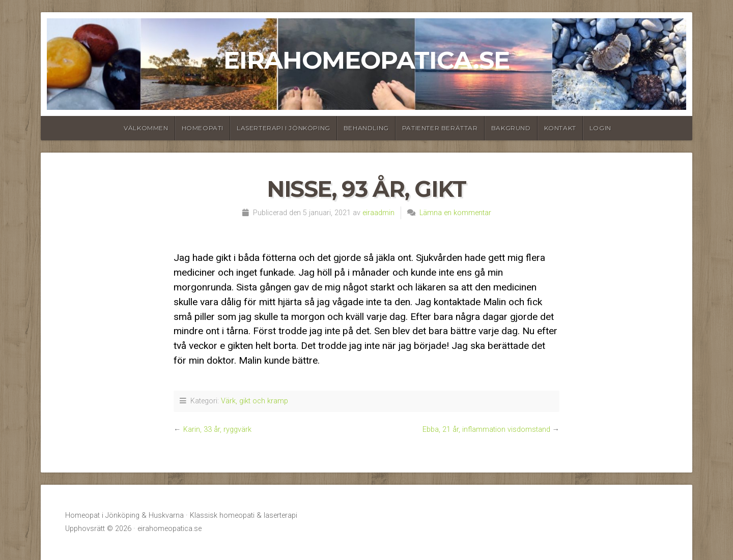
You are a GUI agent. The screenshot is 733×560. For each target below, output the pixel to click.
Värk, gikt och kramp (255, 401)
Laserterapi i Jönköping (284, 128)
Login (600, 128)
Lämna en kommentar (455, 213)
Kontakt (560, 128)
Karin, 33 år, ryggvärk (217, 430)
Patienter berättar (440, 128)
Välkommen (146, 128)
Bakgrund (511, 128)
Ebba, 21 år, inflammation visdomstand (486, 430)
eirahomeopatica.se (366, 60)
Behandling (366, 128)
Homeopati (203, 128)
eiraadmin (378, 213)
